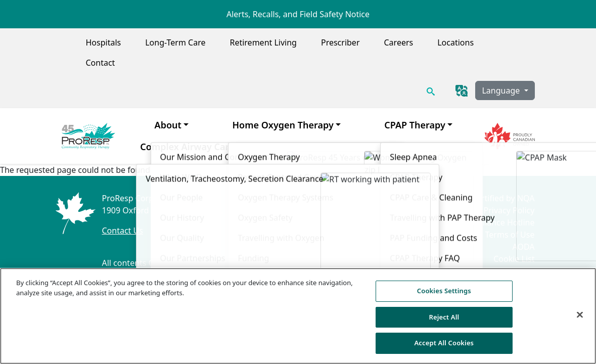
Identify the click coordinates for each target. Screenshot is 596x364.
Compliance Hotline (497, 222)
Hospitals (104, 42)
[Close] (580, 320)
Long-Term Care (175, 42)
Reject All (444, 322)
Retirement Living (263, 42)
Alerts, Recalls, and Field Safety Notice (298, 14)
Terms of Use (510, 235)
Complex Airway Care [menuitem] (187, 147)
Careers (399, 42)
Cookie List (514, 259)
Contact (101, 63)
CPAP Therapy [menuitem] (415, 125)
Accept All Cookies (444, 348)
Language (502, 90)
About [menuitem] (168, 125)
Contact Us (122, 231)
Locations (455, 42)
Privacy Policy (509, 210)
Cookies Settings (502, 271)
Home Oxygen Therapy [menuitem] (283, 125)
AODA (523, 247)
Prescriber (340, 42)
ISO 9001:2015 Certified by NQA (474, 198)
